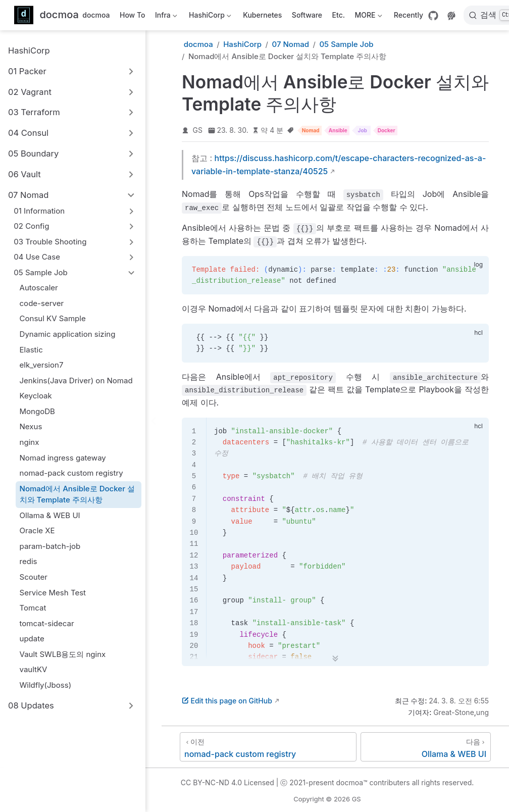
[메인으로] (46, 15)
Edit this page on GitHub (227, 701)
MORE (367, 17)
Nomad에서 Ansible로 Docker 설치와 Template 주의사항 (77, 494)
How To (133, 15)
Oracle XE (37, 530)
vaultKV (34, 669)
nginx (30, 442)
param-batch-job (50, 546)
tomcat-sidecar (47, 623)
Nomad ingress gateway (63, 458)
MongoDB (37, 411)
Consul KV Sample (53, 318)
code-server (42, 303)
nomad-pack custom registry (71, 473)
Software (307, 15)
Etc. (339, 15)
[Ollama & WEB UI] (426, 747)
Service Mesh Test (53, 593)
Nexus (31, 426)
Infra (165, 17)
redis (29, 561)
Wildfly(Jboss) (46, 685)
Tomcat (33, 608)
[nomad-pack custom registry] (268, 747)
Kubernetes (262, 15)
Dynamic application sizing (68, 334)
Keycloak (36, 396)
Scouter (34, 577)
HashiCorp (209, 17)
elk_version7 (42, 365)
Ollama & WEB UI (50, 515)
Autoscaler (39, 288)
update (32, 639)
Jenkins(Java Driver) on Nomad (76, 380)
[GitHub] (433, 16)
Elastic (31, 350)
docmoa (96, 15)
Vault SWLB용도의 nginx (63, 654)
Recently (409, 15)
